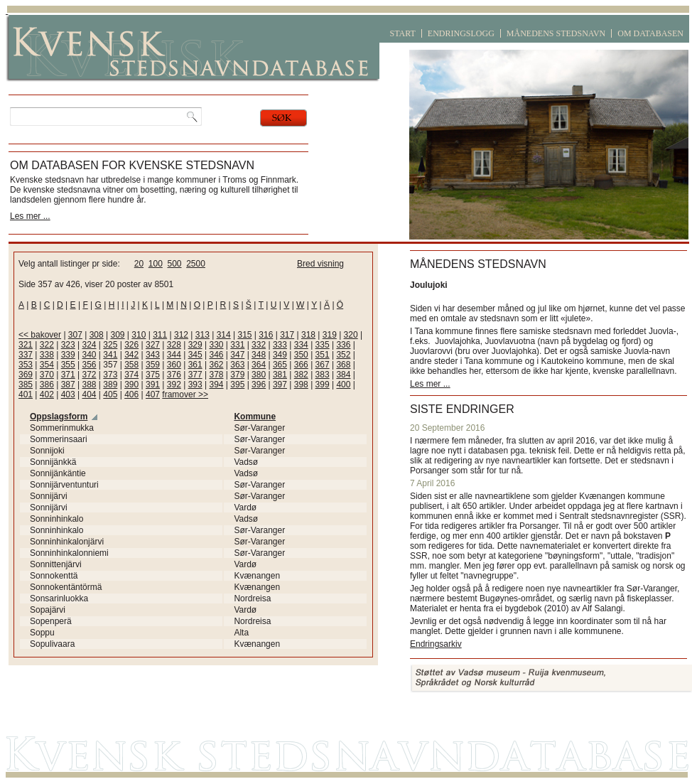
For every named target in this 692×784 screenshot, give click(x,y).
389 (110, 385)
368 (343, 365)
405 (110, 394)
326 (131, 345)
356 (89, 365)
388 (89, 385)
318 (308, 335)
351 (323, 355)
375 (153, 375)
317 (287, 335)
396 (259, 385)
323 (68, 345)
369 (26, 375)
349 (280, 355)
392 (174, 385)
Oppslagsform (59, 417)
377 (195, 375)
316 (266, 335)
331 (237, 345)
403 (68, 394)
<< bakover (40, 335)
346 (216, 355)
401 (26, 394)
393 (195, 385)
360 (174, 365)
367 (323, 365)
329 (195, 345)
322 (47, 345)
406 (131, 394)
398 (301, 385)
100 (156, 264)
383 (323, 375)
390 (131, 385)
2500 (196, 264)
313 (202, 335)
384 (343, 375)
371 (68, 375)
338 (47, 355)
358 (131, 365)
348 (259, 355)
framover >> (185, 394)
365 (280, 365)
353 (26, 365)
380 (259, 375)
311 (160, 335)
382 (301, 375)
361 (195, 365)
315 (244, 335)
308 (97, 335)
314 (224, 335)
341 (110, 355)
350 (301, 355)
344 (174, 355)
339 (68, 355)
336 (343, 345)
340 (89, 355)
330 (216, 345)
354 (47, 365)
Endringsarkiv (436, 644)
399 (323, 385)
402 (47, 394)
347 (237, 355)
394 (216, 385)
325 (110, 345)
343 (153, 355)
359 (153, 365)
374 (131, 375)
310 (139, 335)
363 (237, 365)
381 (280, 375)
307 (75, 335)
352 (343, 355)
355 (68, 365)
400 (343, 385)
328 (174, 345)
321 (26, 345)
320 (351, 335)
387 (68, 385)
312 (181, 335)
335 (323, 345)
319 (330, 335)
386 (47, 385)
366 (301, 365)
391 (153, 385)
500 (174, 264)
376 (174, 375)
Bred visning (320, 264)
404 (89, 394)
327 (153, 345)
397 (280, 385)
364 (259, 365)
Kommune (255, 417)
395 (237, 385)
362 (216, 365)
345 (195, 355)
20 (139, 264)
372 (89, 375)
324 (89, 345)
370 (47, 375)
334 (301, 345)
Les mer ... (30, 216)
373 (110, 375)
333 (280, 345)
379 (237, 375)
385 (26, 385)
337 (26, 355)
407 (153, 394)
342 (131, 355)
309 (118, 335)
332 (259, 345)
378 (216, 375)
